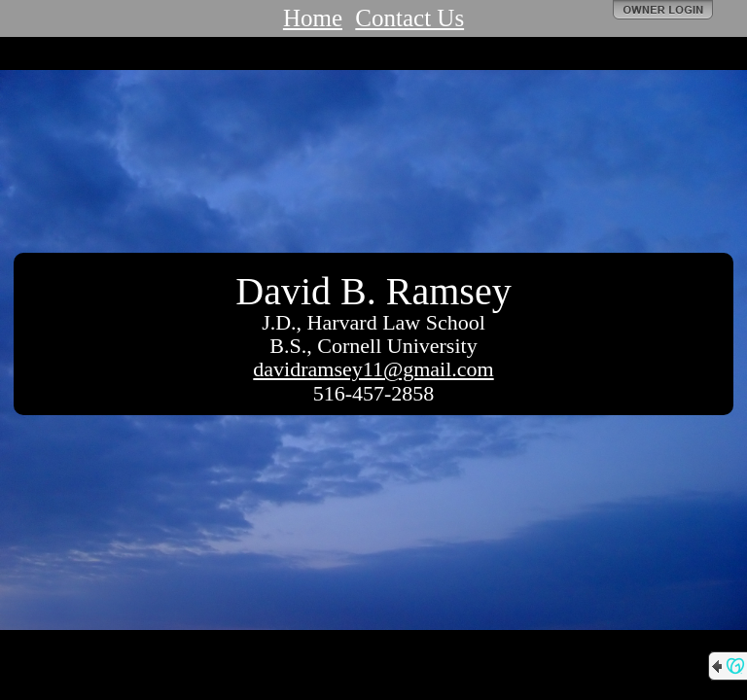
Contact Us (409, 18)
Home (313, 18)
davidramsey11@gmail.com (373, 369)
